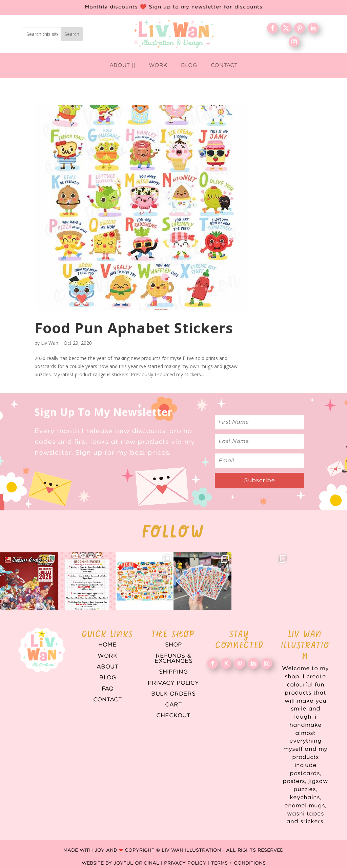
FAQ (108, 689)
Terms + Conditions (238, 863)
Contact (108, 700)
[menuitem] (122, 66)
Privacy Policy (173, 683)
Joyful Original (136, 863)
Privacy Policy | (188, 863)
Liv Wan (50, 343)
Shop (173, 645)
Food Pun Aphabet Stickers (134, 328)
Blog (108, 678)
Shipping (173, 672)
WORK (108, 656)
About (107, 667)
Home (107, 645)
